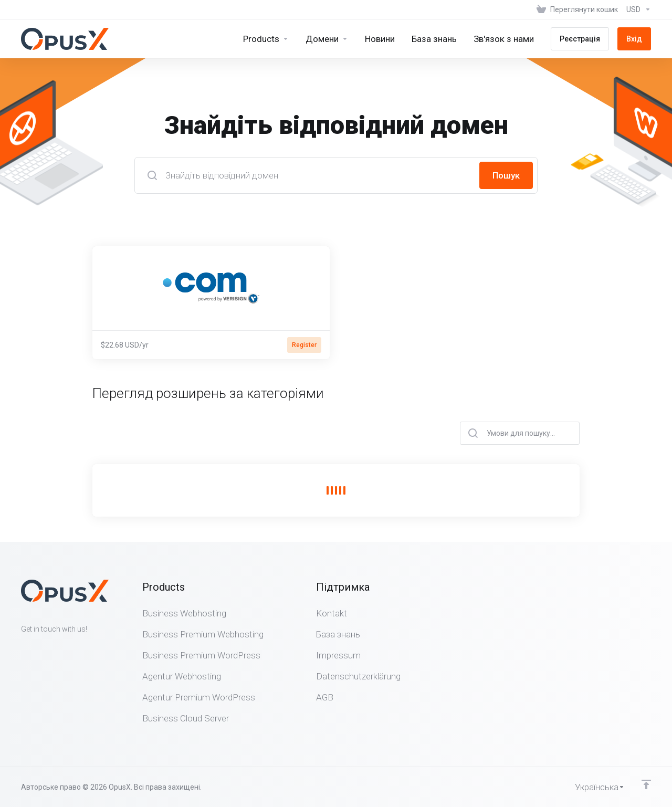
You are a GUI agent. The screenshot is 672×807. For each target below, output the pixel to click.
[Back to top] (646, 784)
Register (304, 345)
